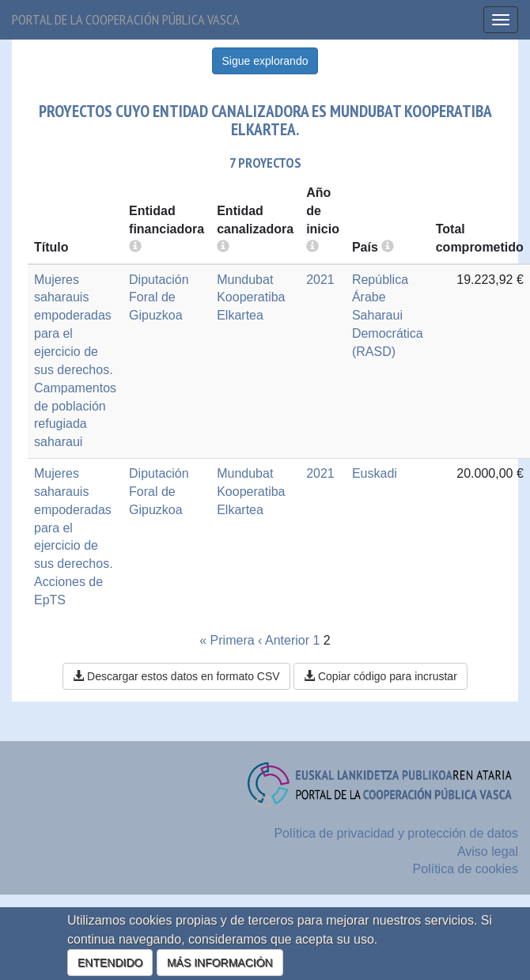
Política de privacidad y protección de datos (396, 833)
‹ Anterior (284, 640)
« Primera (227, 640)
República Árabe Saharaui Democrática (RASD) (388, 316)
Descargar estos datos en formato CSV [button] (176, 676)
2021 (320, 280)
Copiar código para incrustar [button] (380, 676)
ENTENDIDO (110, 963)
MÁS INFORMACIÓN (220, 963)
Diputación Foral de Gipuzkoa (159, 298)
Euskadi (375, 473)
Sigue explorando (265, 61)
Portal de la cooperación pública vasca (126, 19)
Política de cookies (466, 869)
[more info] (312, 247)
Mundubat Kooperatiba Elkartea (251, 298)
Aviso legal (488, 851)
